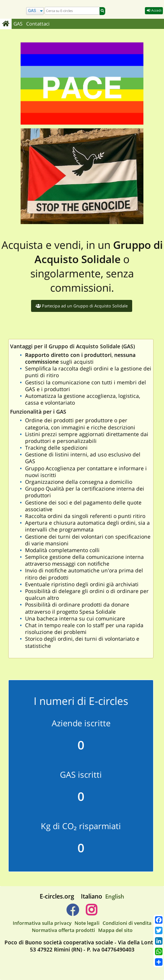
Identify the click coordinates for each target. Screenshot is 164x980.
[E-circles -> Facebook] (72, 913)
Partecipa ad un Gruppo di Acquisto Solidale (82, 306)
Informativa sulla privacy (42, 923)
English (115, 896)
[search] (72, 11)
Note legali (87, 923)
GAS (18, 24)
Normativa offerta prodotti (63, 930)
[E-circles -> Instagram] (91, 913)
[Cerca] (35, 11)
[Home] (6, 24)
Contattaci (38, 24)
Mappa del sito (115, 930)
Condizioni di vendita (127, 923)
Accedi (154, 10)
